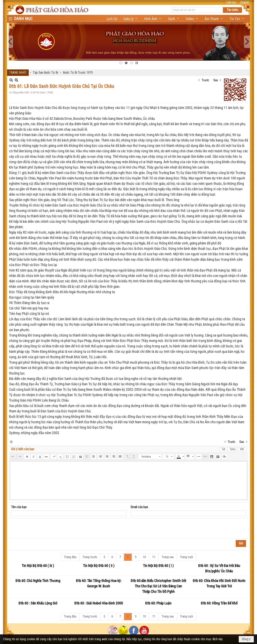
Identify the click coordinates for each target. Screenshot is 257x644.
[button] (131, 19)
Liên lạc (231, 2)
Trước (205, 80)
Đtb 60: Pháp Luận (158, 603)
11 (154, 557)
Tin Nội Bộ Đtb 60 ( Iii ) (38, 566)
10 (144, 557)
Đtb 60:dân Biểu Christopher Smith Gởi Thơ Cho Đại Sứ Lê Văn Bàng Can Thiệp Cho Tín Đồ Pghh (158, 586)
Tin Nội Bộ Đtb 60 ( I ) (158, 566)
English (245, 2)
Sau (216, 80)
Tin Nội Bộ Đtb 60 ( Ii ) (99, 566)
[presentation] (42, 528)
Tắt (223, 449)
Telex (233, 449)
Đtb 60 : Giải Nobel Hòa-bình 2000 (99, 603)
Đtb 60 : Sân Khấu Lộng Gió (38, 603)
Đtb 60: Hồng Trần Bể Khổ (219, 603)
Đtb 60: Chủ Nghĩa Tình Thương (38, 581)
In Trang (11, 442)
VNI (242, 449)
